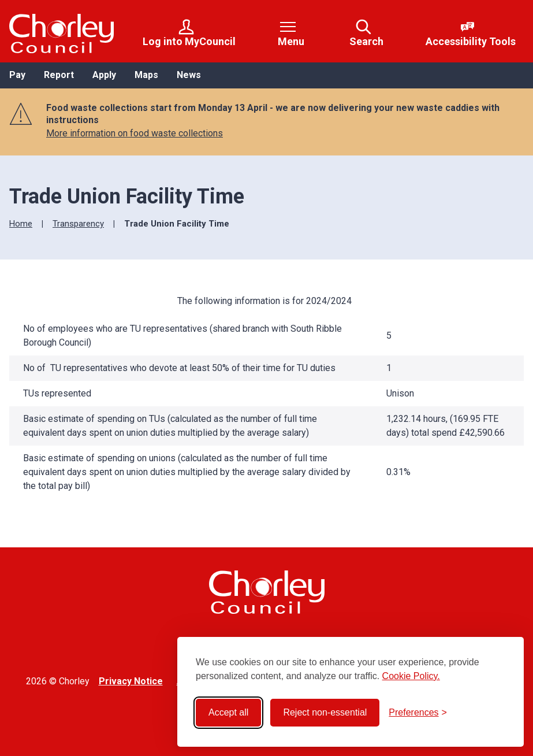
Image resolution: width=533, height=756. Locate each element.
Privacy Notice (131, 681)
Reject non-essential (325, 712)
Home (21, 224)
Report (59, 75)
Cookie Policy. (411, 676)
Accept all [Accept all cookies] (228, 712)
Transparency (78, 224)
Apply (104, 75)
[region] (266, 400)
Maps (146, 75)
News (189, 75)
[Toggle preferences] (418, 713)
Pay (17, 75)
